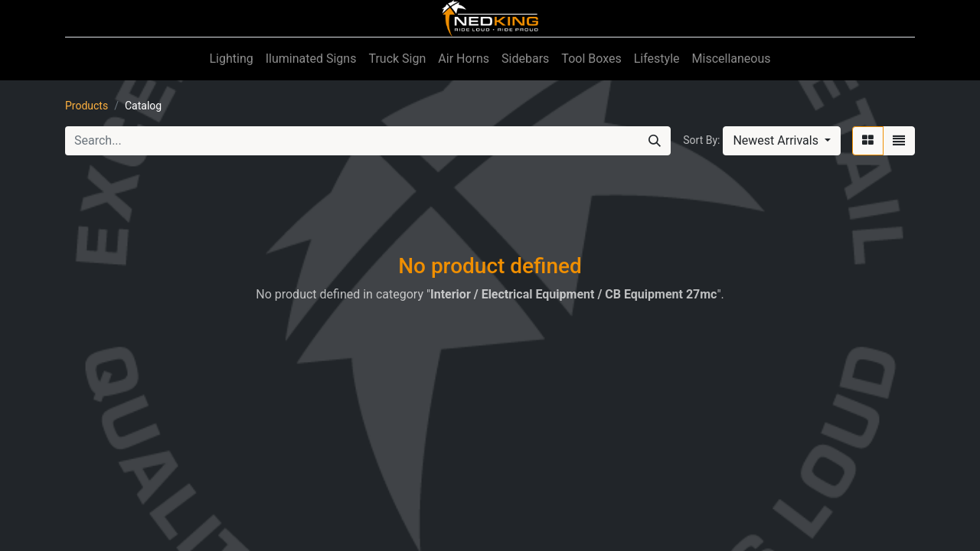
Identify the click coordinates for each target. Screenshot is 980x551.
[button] (782, 141)
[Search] (655, 141)
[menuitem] (231, 59)
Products (87, 106)
